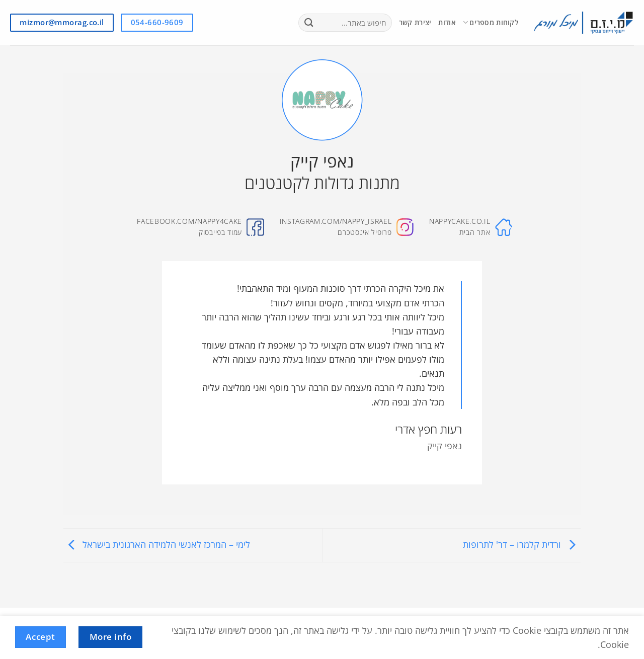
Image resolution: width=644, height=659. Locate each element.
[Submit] (309, 23)
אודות (447, 22)
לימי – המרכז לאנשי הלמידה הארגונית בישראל (157, 544)
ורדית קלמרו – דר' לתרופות (522, 544)
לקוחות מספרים (491, 23)
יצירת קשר (415, 22)
